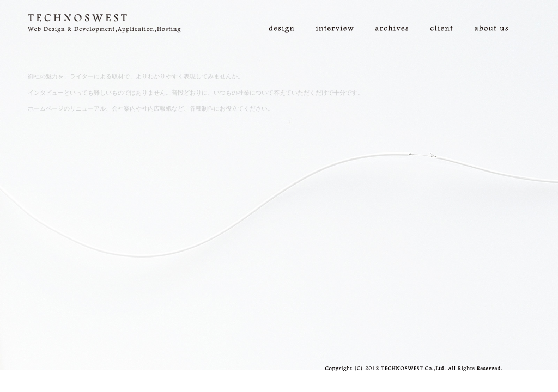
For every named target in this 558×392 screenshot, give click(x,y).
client (447, 16)
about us (497, 16)
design (287, 16)
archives (397, 16)
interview (340, 16)
